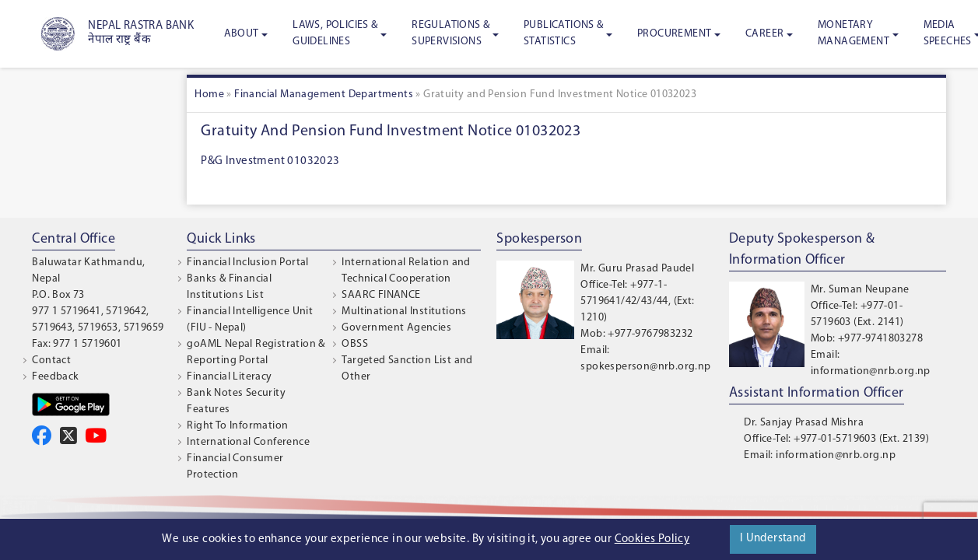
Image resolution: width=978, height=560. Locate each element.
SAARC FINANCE (381, 295)
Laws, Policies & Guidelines (335, 33)
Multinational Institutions (404, 311)
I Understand (773, 539)
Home (209, 94)
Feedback (55, 377)
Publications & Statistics (564, 33)
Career (764, 34)
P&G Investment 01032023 (270, 161)
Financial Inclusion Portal (247, 262)
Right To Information (237, 426)
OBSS (355, 344)
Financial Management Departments (324, 94)
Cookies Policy (652, 539)
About (242, 34)
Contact (51, 360)
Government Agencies (396, 328)
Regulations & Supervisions (450, 33)
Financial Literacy (229, 377)
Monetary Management (854, 33)
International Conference (248, 442)
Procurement (674, 34)
